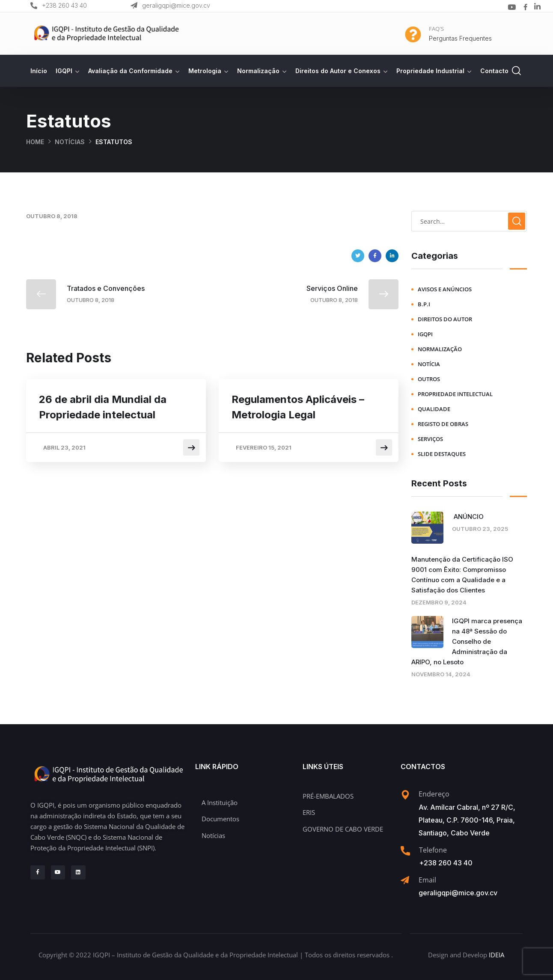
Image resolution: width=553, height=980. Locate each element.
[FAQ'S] (413, 35)
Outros (429, 379)
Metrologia (205, 71)
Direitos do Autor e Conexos (338, 71)
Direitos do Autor (445, 319)
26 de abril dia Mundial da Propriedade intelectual (103, 407)
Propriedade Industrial (430, 71)
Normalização (258, 71)
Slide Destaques (442, 454)
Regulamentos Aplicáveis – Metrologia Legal (298, 407)
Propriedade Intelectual (455, 394)
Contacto (494, 71)
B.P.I (424, 304)
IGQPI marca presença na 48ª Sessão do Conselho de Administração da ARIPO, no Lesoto (467, 641)
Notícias (70, 142)
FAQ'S (436, 29)
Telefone (433, 850)
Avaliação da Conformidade (130, 71)
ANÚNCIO (468, 517)
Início (39, 71)
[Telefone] (405, 851)
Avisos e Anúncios (445, 289)
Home (35, 142)
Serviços (430, 439)
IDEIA (497, 955)
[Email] (405, 880)
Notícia (429, 364)
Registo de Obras (443, 424)
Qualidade (434, 409)
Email (427, 880)
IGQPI (64, 71)
